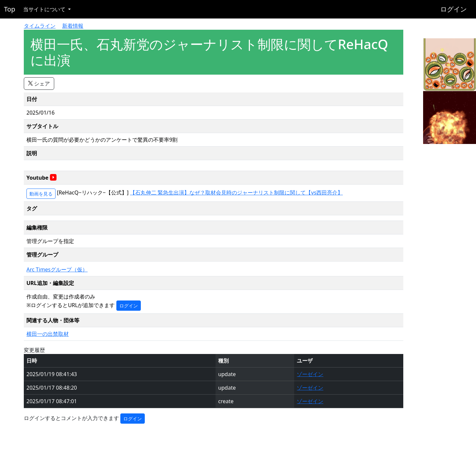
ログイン (454, 9)
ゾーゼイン (310, 374)
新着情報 (73, 26)
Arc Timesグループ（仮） (57, 269)
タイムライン (40, 26)
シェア (39, 84)
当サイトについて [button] (45, 9)
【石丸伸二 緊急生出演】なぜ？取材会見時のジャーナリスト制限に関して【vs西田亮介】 (236, 193)
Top (10, 9)
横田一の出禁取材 (48, 334)
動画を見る (41, 194)
